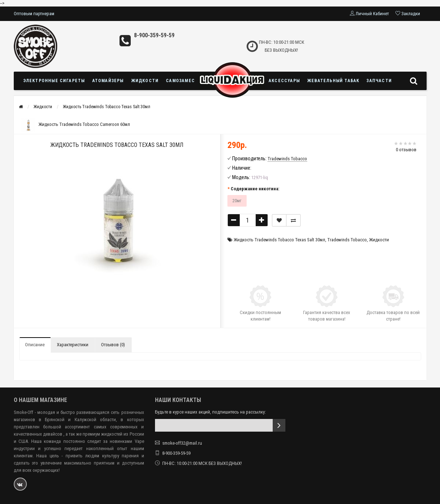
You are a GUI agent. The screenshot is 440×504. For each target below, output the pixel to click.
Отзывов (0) (113, 345)
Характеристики (73, 345)
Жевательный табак (333, 81)
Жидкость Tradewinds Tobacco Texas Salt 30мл (107, 107)
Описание (35, 345)
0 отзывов (406, 150)
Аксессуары (284, 81)
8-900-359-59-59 (154, 35)
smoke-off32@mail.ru (182, 443)
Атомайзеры (108, 81)
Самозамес (180, 81)
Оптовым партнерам (34, 14)
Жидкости (145, 81)
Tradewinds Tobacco (347, 240)
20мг (237, 201)
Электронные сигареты (54, 81)
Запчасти (379, 81)
